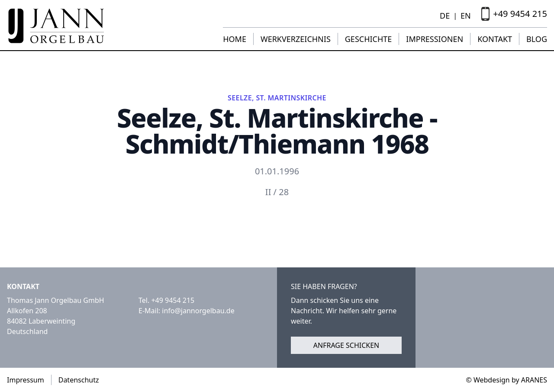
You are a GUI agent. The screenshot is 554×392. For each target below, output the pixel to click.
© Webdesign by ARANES (506, 380)
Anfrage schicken (346, 345)
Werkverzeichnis (296, 39)
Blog (537, 39)
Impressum (26, 380)
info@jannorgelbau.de (198, 311)
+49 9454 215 (173, 300)
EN (466, 16)
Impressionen (435, 39)
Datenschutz (79, 380)
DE (445, 16)
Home (235, 39)
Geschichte (369, 39)
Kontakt (495, 39)
